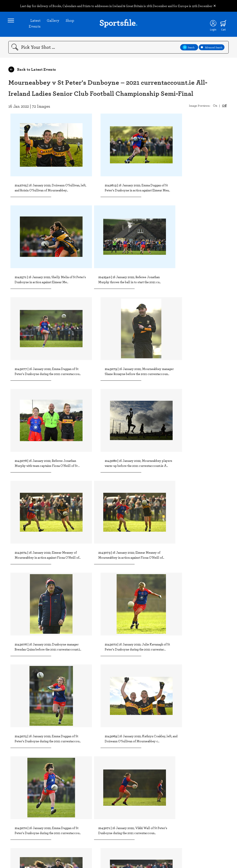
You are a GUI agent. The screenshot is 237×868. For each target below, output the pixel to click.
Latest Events (35, 24)
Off (224, 107)
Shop (70, 21)
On (215, 107)
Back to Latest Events (32, 71)
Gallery (53, 21)
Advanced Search (212, 49)
